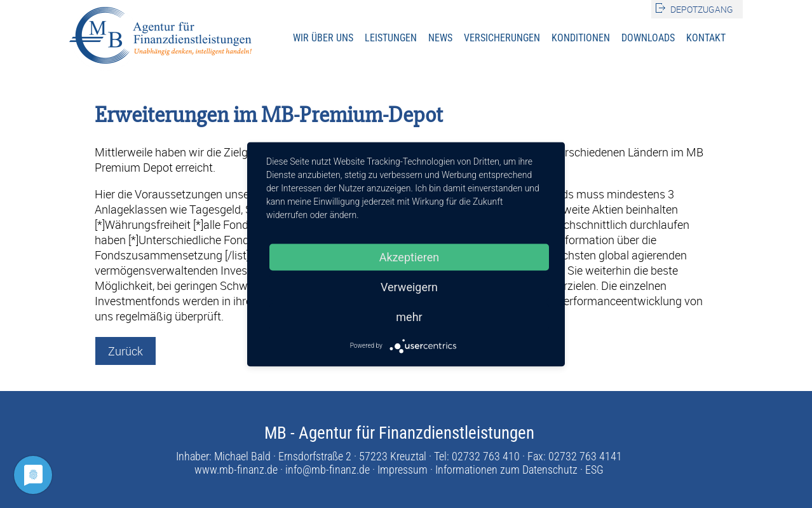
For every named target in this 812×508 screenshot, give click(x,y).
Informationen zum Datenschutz (506, 470)
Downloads (648, 38)
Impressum (403, 470)
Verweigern (409, 286)
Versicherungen (502, 38)
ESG (594, 470)
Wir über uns (323, 38)
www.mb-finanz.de (236, 470)
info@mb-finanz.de (328, 470)
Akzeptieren (409, 257)
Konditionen (581, 38)
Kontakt (706, 38)
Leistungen (391, 38)
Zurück (125, 351)
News (440, 38)
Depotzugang (702, 9)
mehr (409, 316)
